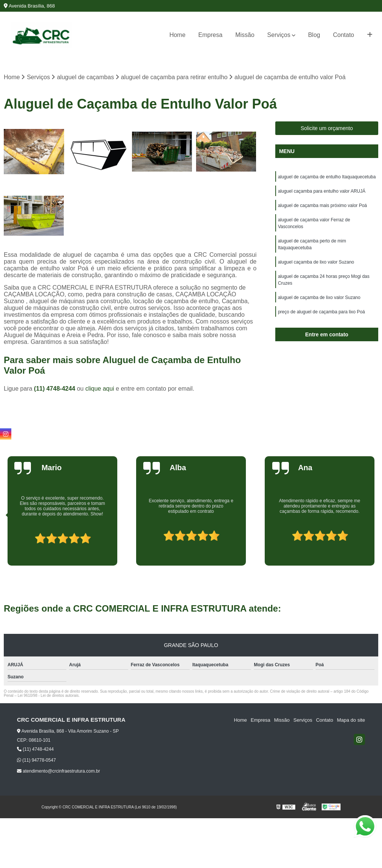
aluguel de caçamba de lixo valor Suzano (319, 298)
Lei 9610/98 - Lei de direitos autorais (48, 695)
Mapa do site (351, 720)
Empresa (210, 35)
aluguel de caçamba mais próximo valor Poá (322, 205)
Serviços (279, 35)
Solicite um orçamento (327, 128)
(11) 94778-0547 (36, 760)
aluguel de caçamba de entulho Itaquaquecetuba (327, 177)
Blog (314, 35)
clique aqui (100, 389)
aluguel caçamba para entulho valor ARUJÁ (322, 191)
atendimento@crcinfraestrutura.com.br (58, 771)
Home (177, 35)
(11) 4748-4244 (55, 389)
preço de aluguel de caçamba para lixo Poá (321, 312)
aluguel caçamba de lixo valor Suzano (316, 262)
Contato (344, 35)
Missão (245, 35)
